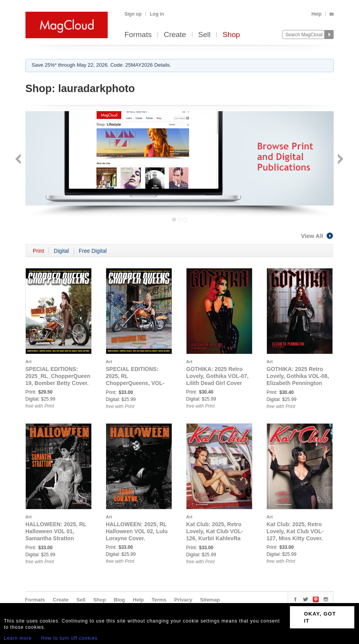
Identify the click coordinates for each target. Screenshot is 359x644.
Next (340, 160)
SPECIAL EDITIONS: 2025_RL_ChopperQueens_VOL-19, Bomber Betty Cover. (68, 376)
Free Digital (93, 251)
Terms (159, 600)
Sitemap (210, 600)
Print (38, 251)
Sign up (133, 14)
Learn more (18, 638)
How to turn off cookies (69, 638)
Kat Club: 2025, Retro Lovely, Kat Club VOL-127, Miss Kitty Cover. (295, 531)
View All (317, 236)
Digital (61, 251)
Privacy (183, 600)
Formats (138, 35)
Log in (157, 14)
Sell (204, 35)
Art (28, 362)
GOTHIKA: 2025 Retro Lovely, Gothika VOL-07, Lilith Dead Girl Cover (217, 376)
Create (175, 35)
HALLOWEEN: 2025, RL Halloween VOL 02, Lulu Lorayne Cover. (137, 531)
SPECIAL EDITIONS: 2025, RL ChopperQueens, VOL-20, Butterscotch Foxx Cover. (135, 383)
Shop (231, 35)
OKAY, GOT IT (320, 617)
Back (19, 160)
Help (316, 14)
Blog (119, 600)
